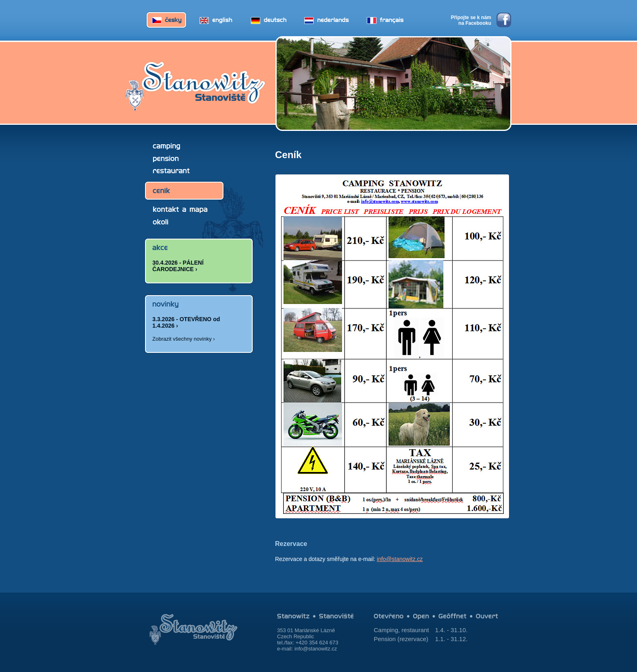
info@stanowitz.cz (400, 559)
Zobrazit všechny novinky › (184, 339)
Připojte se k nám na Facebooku (471, 20)
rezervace (413, 639)
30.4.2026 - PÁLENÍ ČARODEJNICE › (178, 266)
